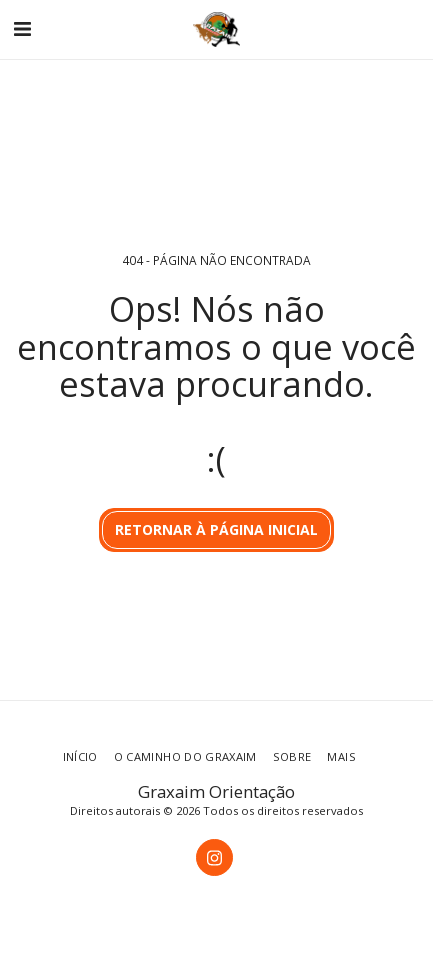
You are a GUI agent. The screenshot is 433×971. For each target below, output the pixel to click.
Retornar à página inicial (216, 529)
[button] (22, 28)
